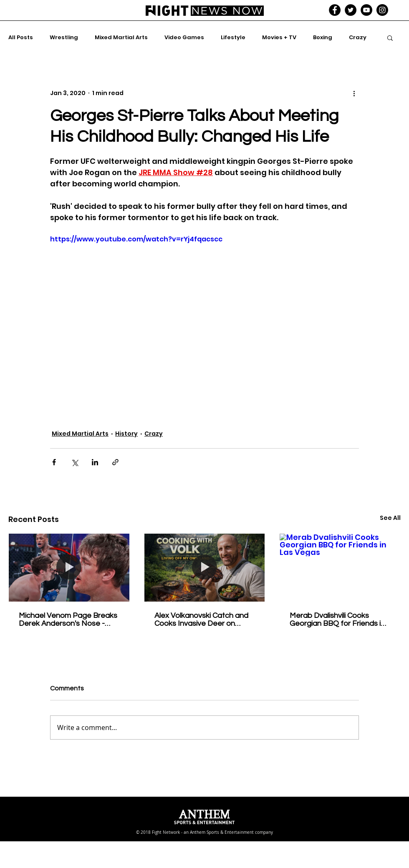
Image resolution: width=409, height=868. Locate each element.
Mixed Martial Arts (121, 38)
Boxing (323, 38)
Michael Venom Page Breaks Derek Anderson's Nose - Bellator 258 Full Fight (68, 620)
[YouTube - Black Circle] (366, 10)
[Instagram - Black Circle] (382, 10)
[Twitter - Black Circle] (351, 10)
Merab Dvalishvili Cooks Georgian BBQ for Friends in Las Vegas (337, 620)
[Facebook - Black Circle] (335, 10)
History (126, 434)
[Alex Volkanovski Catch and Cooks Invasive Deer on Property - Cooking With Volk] (205, 567)
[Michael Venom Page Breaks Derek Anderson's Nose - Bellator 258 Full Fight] (69, 567)
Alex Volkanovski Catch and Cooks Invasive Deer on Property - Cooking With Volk (203, 620)
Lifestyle (233, 38)
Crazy (358, 38)
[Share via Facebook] (54, 462)
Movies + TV (279, 38)
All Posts (21, 38)
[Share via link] (115, 462)
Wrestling (64, 38)
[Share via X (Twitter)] (74, 462)
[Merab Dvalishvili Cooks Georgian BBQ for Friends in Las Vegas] (340, 567)
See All (390, 518)
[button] (390, 38)
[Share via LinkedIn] (95, 462)
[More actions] (354, 93)
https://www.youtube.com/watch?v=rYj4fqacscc (136, 239)
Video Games (184, 38)
